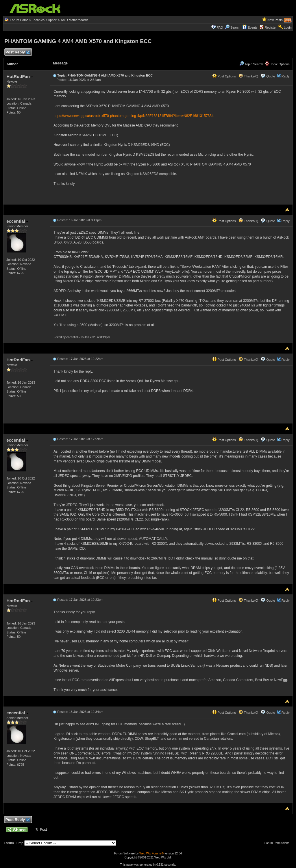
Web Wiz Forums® (151, 853)
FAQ (220, 27)
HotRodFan (20, 76)
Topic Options (277, 64)
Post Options (224, 76)
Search (235, 27)
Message (60, 63)
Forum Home (19, 20)
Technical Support (45, 20)
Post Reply (17, 52)
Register (271, 27)
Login (288, 27)
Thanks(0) (248, 76)
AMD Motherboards (74, 20)
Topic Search (251, 64)
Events (250, 27)
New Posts (275, 20)
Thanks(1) (248, 221)
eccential (17, 221)
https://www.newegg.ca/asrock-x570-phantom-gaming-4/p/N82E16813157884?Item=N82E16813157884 (133, 116)
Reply (286, 76)
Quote (271, 76)
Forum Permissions (278, 843)
